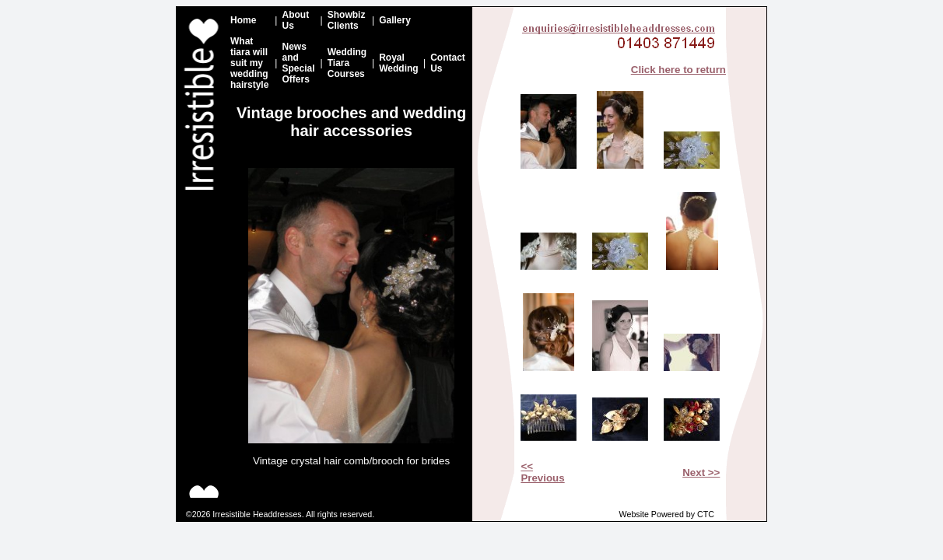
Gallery (395, 20)
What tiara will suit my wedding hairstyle (249, 63)
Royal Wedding (398, 63)
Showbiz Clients (347, 20)
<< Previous (542, 472)
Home (243, 20)
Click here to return (678, 70)
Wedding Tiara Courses (347, 63)
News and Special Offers (298, 63)
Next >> (701, 472)
